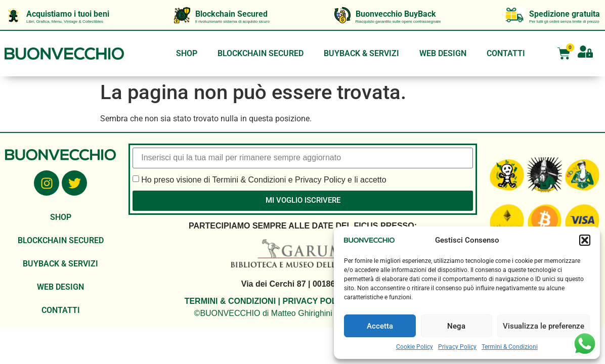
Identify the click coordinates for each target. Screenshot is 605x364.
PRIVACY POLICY (316, 301)
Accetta (380, 326)
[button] (585, 240)
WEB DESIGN (443, 53)
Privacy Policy (457, 347)
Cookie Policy (415, 347)
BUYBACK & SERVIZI (361, 53)
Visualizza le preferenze (544, 326)
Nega (456, 326)
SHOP (187, 53)
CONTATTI (506, 53)
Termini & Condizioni (510, 347)
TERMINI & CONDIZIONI (230, 301)
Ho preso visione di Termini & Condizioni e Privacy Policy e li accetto (264, 179)
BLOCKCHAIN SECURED (261, 53)
